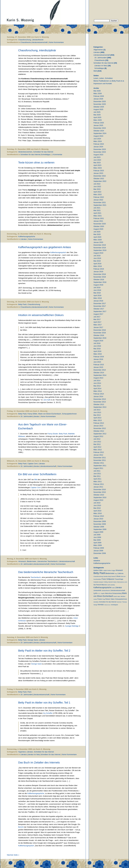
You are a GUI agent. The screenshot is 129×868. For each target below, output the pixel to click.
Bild (36, 480)
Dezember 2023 (100, 149)
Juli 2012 (97, 439)
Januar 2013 (98, 426)
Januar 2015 (98, 367)
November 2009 (100, 524)
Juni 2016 (97, 346)
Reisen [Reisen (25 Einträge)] (108, 599)
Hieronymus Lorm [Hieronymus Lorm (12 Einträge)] (122, 582)
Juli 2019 (97, 256)
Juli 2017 (97, 317)
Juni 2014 (97, 383)
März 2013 (98, 420)
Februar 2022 (99, 197)
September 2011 (100, 466)
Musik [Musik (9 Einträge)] (115, 596)
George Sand (33, 640)
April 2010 (97, 511)
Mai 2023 (97, 163)
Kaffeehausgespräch (58, 252)
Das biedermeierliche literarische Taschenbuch (46, 572)
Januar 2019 (98, 272)
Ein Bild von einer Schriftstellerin (37, 474)
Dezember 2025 (100, 101)
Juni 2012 (97, 442)
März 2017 (98, 325)
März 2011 (98, 482)
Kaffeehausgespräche (27, 236)
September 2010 (100, 497)
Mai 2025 (97, 115)
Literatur (24, 239)
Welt (95, 71)
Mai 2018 (97, 293)
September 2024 (100, 133)
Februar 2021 (99, 218)
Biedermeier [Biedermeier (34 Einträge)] (110, 573)
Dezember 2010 (100, 489)
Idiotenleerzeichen (25, 152)
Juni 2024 (97, 139)
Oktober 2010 (99, 495)
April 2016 (97, 351)
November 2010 (100, 492)
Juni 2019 (97, 258)
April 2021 (97, 213)
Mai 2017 (97, 319)
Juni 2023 (97, 160)
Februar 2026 (99, 96)
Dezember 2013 (100, 399)
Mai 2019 (97, 261)
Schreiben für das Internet (43, 152)
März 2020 (98, 240)
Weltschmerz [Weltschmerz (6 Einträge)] (107, 605)
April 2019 (97, 264)
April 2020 (97, 237)
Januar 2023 (98, 173)
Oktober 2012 (99, 431)
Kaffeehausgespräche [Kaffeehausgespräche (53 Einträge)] (102, 587)
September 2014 (100, 375)
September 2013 (100, 407)
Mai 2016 (97, 349)
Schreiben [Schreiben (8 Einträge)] (96, 602)
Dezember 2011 (100, 458)
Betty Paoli (22, 304)
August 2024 (98, 136)
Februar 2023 (99, 171)
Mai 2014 (97, 386)
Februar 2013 (99, 423)
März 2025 (98, 120)
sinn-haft (47, 400)
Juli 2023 (97, 157)
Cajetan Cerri (33, 464)
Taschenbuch (36, 577)
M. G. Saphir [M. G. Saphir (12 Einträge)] (101, 593)
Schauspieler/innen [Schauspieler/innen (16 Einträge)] (121, 599)
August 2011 (98, 468)
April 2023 (97, 165)
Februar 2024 (99, 144)
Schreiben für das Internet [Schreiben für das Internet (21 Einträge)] (108, 602)
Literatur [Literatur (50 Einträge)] (118, 588)
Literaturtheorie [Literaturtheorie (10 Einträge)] (106, 591)
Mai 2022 (97, 189)
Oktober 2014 (99, 373)
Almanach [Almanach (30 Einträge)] (119, 570)
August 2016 (98, 341)
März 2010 (98, 513)
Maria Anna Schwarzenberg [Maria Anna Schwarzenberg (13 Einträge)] (113, 593)
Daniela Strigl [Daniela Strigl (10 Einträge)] (107, 576)
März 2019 (98, 266)
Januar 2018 (98, 301)
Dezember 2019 (100, 245)
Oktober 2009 (99, 527)
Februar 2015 (99, 365)
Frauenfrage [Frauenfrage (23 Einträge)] (119, 579)
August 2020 (98, 229)
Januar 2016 (98, 359)
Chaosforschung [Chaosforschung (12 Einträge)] (98, 576)
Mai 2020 (97, 234)
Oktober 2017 (99, 309)
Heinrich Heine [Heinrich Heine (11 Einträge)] (112, 582)
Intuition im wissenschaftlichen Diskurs (41, 315)
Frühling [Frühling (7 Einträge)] (106, 582)
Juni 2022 (97, 187)
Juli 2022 (97, 184)
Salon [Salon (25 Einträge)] (113, 599)
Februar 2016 (99, 357)
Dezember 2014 (100, 370)
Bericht (21, 827)
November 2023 (100, 152)
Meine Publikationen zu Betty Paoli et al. (109, 81)
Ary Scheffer (48, 713)
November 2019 (100, 248)
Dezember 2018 (100, 274)
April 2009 (97, 543)
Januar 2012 (98, 455)
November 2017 (100, 306)
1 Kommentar (57, 154)
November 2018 (100, 277)
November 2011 (100, 460)
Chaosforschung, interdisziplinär (37, 50)
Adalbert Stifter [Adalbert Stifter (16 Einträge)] (98, 570)
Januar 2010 (98, 519)
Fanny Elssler (53, 434)
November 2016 (100, 333)
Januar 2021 (98, 221)
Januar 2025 (98, 125)
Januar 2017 (98, 327)
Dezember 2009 (100, 521)
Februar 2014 (99, 394)
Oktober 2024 (99, 131)
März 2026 (98, 93)
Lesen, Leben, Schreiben (103, 78)
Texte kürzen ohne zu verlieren (36, 163)
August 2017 (98, 314)
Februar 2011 (99, 484)
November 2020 (100, 224)
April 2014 (97, 388)
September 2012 (100, 434)
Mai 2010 (97, 508)
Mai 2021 (97, 210)
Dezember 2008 (100, 553)
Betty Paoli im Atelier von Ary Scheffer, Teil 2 (44, 651)
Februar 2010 (99, 516)
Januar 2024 (98, 147)
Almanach (22, 561)
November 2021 (100, 202)
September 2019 (100, 250)
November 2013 (100, 402)
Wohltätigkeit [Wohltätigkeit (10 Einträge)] (114, 605)
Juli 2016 (97, 343)
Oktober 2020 (99, 226)
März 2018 (98, 298)
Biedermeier (32, 561)
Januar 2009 (98, 551)
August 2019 (98, 253)
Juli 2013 (97, 410)
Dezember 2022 (100, 176)
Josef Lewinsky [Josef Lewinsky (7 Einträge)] (111, 585)
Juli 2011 (97, 471)
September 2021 (100, 205)
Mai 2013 (97, 415)
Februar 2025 (99, 123)
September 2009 (100, 529)
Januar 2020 (98, 242)
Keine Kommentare (56, 42)
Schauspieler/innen (69, 414)
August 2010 (98, 500)
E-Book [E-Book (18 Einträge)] (118, 576)
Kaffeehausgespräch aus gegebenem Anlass (45, 247)
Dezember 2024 (100, 128)
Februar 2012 (99, 452)
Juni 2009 (97, 537)
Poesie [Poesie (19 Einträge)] (100, 599)
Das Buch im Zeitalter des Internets (39, 762)
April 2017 (97, 322)
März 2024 (98, 141)
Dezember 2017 (100, 303)
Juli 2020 (97, 232)
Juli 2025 (97, 112)
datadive (97, 561)
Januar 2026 (98, 99)
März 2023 (98, 168)
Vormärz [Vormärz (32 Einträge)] (101, 605)
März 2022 (98, 194)
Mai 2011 (97, 476)
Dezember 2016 (100, 330)
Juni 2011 (97, 474)
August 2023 (98, 155)
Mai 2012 (97, 444)
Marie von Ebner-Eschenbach (50, 414)
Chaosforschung (25, 40)
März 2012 (98, 450)
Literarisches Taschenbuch (47, 561)
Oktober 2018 (99, 280)
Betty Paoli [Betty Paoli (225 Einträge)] (99, 573)
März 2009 (98, 545)
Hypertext (22, 752)
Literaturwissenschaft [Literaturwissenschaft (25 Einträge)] (118, 590)
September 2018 (100, 282)
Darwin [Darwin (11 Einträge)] (113, 576)
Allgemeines (98, 50)
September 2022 (100, 181)
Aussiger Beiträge (72, 626)
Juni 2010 (97, 505)
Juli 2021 (97, 208)
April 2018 (97, 295)
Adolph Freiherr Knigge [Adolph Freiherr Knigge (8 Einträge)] (109, 570)
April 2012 (97, 447)
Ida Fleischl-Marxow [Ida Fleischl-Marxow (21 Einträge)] (100, 585)
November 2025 (100, 104)
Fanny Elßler (32, 414)
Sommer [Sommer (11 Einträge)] (119, 602)
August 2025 (98, 109)
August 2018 (98, 285)
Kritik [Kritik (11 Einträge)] (113, 588)
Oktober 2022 (99, 179)
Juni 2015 (97, 362)
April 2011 (97, 479)
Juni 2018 (97, 290)
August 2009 (98, 532)
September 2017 (100, 311)
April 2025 (97, 117)
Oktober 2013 (99, 404)
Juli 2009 (97, 535)
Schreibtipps (46, 154)
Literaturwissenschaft (39, 42)
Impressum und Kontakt (103, 84)
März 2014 (98, 391)
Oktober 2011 (99, 463)
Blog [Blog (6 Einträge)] (116, 574)
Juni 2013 (97, 412)
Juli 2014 (97, 381)
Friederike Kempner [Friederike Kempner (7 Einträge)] (98, 582)
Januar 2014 (98, 396)
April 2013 (97, 418)
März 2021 (98, 216)
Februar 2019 (99, 269)
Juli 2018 (97, 287)
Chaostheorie (26, 42)
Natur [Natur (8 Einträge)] (119, 596)
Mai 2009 (97, 540)
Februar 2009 (99, 548)
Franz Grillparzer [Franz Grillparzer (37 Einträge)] (108, 579)
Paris (30, 692)
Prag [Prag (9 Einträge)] (104, 599)
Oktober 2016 (99, 335)
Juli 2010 (97, 503)
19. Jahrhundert (27, 416)
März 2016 (98, 354)
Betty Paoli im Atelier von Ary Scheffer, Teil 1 (44, 703)
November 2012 (100, 428)
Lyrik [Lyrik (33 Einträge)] (95, 593)
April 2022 (97, 192)
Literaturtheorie (38, 40)
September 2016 (100, 338)
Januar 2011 (98, 487)
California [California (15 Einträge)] (120, 573)
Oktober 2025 (99, 107)
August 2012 (98, 436)
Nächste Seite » (13, 855)
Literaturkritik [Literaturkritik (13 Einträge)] (97, 590)
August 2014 (98, 378)
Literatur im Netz (34, 754)
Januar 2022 (98, 200)
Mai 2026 (97, 91)
